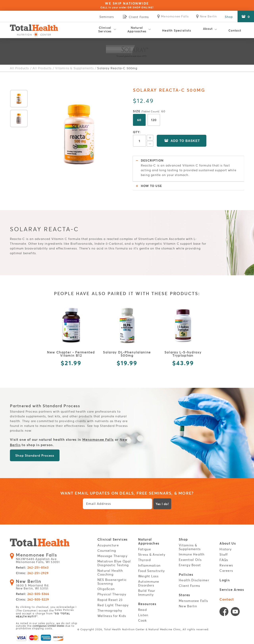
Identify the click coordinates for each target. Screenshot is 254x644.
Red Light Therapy (113, 605)
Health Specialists (177, 30)
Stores (184, 595)
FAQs (224, 560)
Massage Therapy (112, 556)
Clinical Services (105, 29)
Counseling (107, 551)
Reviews (226, 565)
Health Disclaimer (194, 580)
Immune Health (192, 554)
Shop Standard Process (35, 455)
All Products (19, 68)
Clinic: (32, 573)
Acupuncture (108, 545)
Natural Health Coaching (110, 572)
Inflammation (149, 565)
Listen (143, 615)
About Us (228, 543)
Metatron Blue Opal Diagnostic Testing (114, 563)
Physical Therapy (112, 594)
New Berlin (188, 606)
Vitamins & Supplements (74, 68)
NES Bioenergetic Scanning (112, 582)
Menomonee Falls (98, 439)
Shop (229, 17)
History (226, 549)
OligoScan (106, 589)
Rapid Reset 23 (110, 600)
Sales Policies (64, 610)
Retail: (32, 568)
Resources (147, 604)
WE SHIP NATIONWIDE (127, 5)
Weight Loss (148, 576)
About (208, 29)
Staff (224, 554)
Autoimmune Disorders (149, 583)
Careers (226, 571)
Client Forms (189, 585)
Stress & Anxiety (152, 554)
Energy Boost (190, 565)
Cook (142, 620)
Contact (235, 30)
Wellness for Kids (112, 616)
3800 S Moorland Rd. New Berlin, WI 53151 (34, 585)
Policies (186, 574)
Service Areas (232, 590)
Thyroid (144, 560)
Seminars (103, 17)
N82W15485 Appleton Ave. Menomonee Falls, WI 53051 (40, 558)
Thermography (110, 610)
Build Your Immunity (147, 592)
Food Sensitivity (151, 571)
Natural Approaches (137, 29)
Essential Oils (190, 560)
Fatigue (145, 549)
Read (142, 609)
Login (225, 580)
